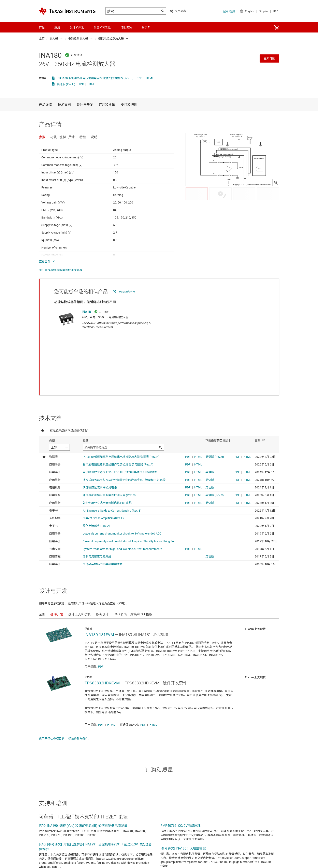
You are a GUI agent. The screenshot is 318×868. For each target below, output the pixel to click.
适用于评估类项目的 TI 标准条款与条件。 (65, 685)
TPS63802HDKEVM (102, 629)
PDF (139, 78)
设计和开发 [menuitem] (77, 27)
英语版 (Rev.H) (66, 84)
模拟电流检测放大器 (111, 39)
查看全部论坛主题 (54, 861)
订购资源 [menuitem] (126, 27)
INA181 (87, 312)
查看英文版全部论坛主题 (91, 861)
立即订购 (269, 58)
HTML (150, 78)
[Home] (67, 11)
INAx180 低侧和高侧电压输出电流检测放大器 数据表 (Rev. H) (95, 78)
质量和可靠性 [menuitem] (102, 27)
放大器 (54, 39)
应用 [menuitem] (57, 27)
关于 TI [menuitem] (146, 27)
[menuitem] (277, 27)
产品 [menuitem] (42, 27)
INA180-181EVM (99, 581)
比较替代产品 (127, 292)
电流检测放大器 (78, 39)
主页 (42, 39)
